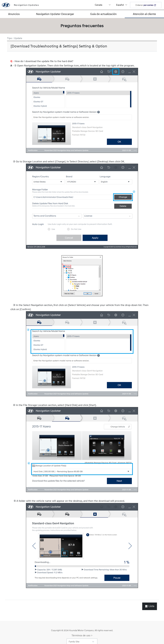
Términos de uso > (82, 635)
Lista (150, 606)
